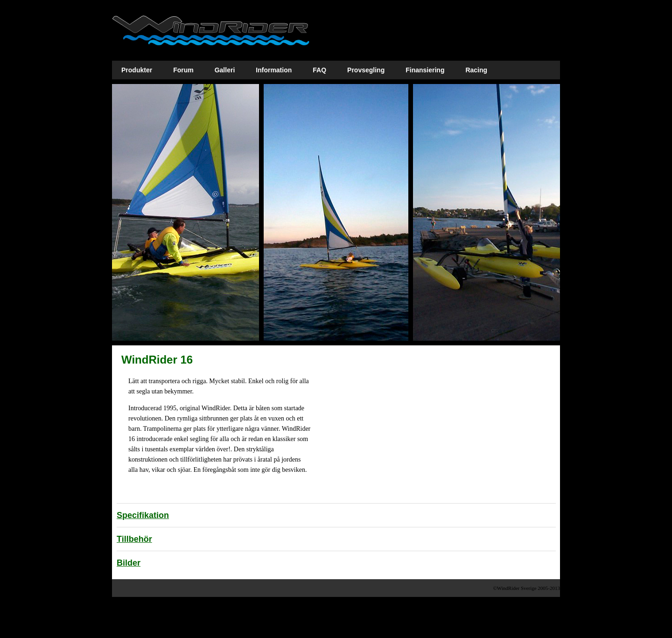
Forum (183, 70)
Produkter (137, 70)
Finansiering (425, 70)
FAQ (319, 70)
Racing (476, 70)
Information (274, 70)
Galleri (225, 70)
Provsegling (366, 70)
